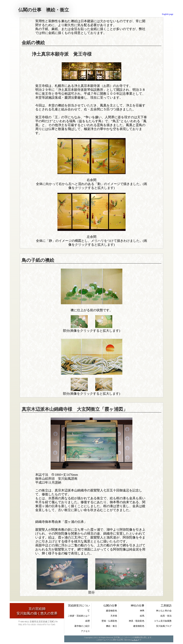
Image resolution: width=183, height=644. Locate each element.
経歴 (88, 621)
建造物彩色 (112, 611)
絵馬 (142, 616)
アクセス (85, 631)
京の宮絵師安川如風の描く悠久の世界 (37, 611)
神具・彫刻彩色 (137, 621)
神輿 (142, 611)
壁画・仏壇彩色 (109, 621)
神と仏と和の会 (164, 611)
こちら (135, 640)
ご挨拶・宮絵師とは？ (79, 616)
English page (168, 14)
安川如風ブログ (164, 626)
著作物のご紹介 (82, 626)
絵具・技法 (166, 616)
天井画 (114, 616)
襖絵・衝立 (112, 626)
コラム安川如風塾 (163, 621)
